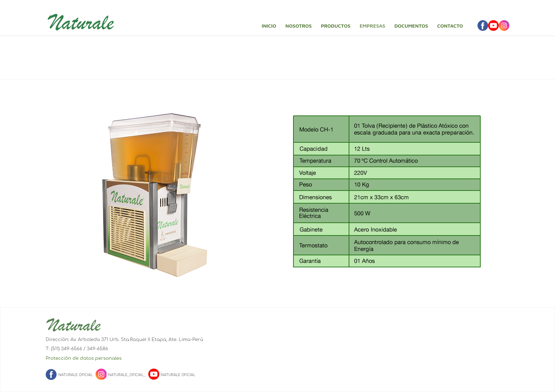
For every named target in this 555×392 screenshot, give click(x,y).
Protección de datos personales (84, 358)
